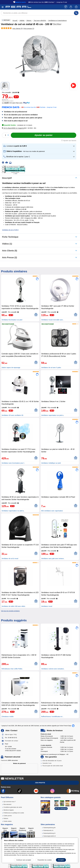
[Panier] (76, 7)
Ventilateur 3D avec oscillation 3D (12, 415)
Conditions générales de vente (13, 807)
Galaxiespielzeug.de (49, 828)
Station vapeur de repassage (11, 368)
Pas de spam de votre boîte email (53, 766)
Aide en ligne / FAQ (11, 735)
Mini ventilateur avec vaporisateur (52, 511)
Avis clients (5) (10, 251)
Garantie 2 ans (47, 763)
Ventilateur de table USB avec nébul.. (14, 606)
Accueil (15, 20)
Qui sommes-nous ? (10, 802)
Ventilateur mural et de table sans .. (53, 320)
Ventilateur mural (47, 606)
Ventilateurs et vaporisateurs (57, 20)
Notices (6, 818)
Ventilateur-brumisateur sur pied (12, 320)
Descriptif (7, 178)
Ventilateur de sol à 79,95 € (10, 230)
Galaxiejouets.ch (48, 830)
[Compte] (71, 7)
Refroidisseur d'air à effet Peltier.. (12, 669)
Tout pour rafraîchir (40, 20)
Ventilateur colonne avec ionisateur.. (53, 669)
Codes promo (8, 816)
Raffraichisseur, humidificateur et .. (52, 717)
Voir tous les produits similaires (10, 611)
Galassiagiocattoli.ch (50, 836)
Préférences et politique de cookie (14, 813)
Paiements (9, 760)
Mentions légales (9, 810)
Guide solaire (8, 821)
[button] (13, 128)
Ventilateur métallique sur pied (51, 463)
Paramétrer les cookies (45, 860)
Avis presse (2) (10, 257)
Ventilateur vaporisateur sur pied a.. (53, 415)
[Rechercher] (76, 13)
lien (60, 848)
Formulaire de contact (11, 741)
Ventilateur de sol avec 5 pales (51, 368)
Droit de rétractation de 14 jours (52, 761)
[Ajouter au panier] (44, 135)
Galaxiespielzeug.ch (49, 833)
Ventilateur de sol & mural (10, 559)
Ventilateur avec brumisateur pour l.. (13, 463)
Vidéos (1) (7, 244)
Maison (29, 20)
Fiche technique (10, 237)
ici (33, 855)
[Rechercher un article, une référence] (40, 13)
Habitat (22, 20)
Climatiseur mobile (8, 717)
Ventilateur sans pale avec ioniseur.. (53, 559)
